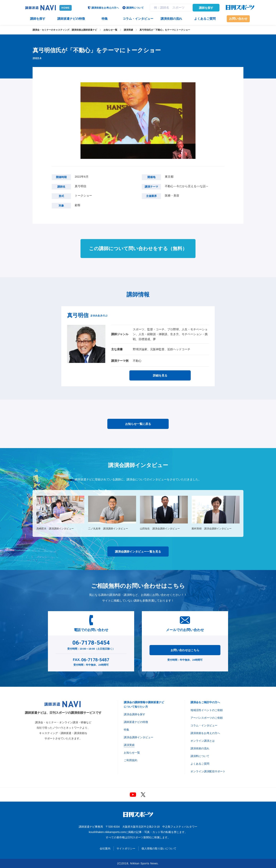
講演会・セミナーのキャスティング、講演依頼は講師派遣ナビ (65, 30)
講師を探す (206, 8)
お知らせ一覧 (110, 30)
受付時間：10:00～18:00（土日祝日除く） (91, 644)
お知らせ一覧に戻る (138, 424)
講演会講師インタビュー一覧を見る (138, 552)
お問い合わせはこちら (185, 650)
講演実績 (128, 30)
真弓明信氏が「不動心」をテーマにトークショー (165, 30)
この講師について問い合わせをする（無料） (138, 248)
